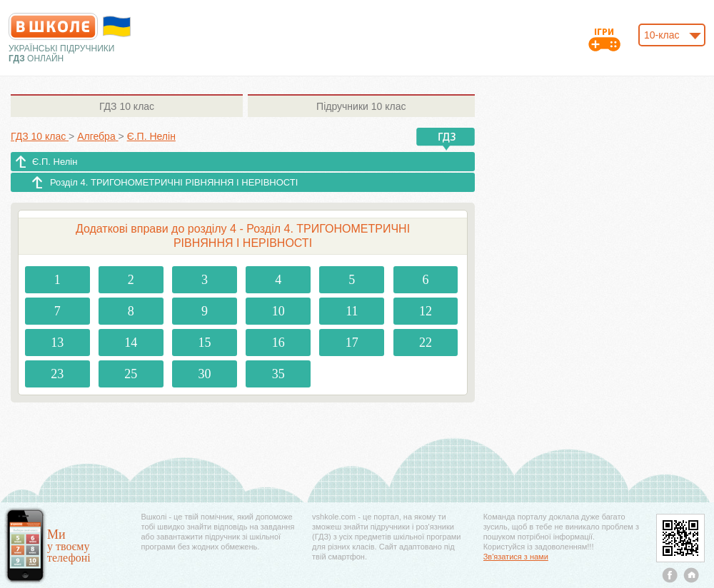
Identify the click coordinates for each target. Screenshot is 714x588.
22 (426, 343)
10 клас (127, 106)
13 (57, 343)
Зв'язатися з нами (516, 557)
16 (278, 343)
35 (278, 374)
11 (352, 311)
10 (278, 311)
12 (426, 311)
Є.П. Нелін (55, 162)
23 (57, 374)
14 (131, 343)
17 (352, 343)
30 (205, 374)
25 (131, 374)
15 (205, 343)
